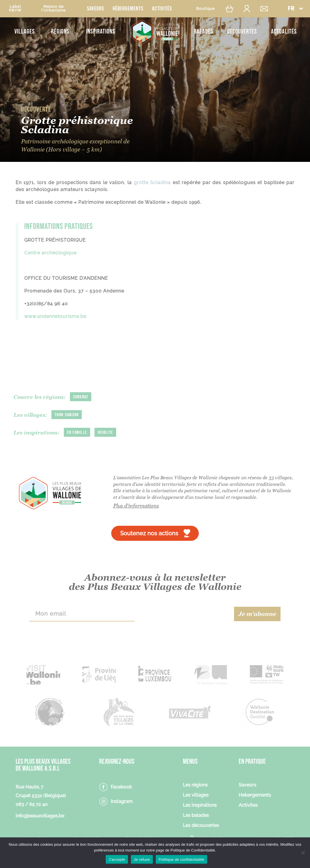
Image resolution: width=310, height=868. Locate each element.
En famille (77, 433)
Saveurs (95, 9)
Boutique (206, 9)
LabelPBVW (15, 8)
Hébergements (128, 9)
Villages (25, 32)
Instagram (122, 801)
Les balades (196, 816)
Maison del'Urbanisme (54, 8)
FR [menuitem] (291, 9)
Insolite (105, 433)
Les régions (195, 785)
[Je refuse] (303, 853)
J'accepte (117, 859)
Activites (248, 805)
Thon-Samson (67, 415)
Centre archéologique (51, 253)
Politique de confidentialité (181, 859)
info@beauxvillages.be (40, 816)
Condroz (81, 397)
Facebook (121, 787)
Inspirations (101, 32)
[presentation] (184, 614)
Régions (60, 32)
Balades (204, 32)
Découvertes (242, 32)
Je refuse (142, 859)
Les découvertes (201, 826)
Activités (162, 9)
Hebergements (255, 795)
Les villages (196, 795)
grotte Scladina (152, 183)
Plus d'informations (136, 506)
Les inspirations (200, 805)
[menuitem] (295, 9)
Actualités (284, 32)
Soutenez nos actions (149, 533)
